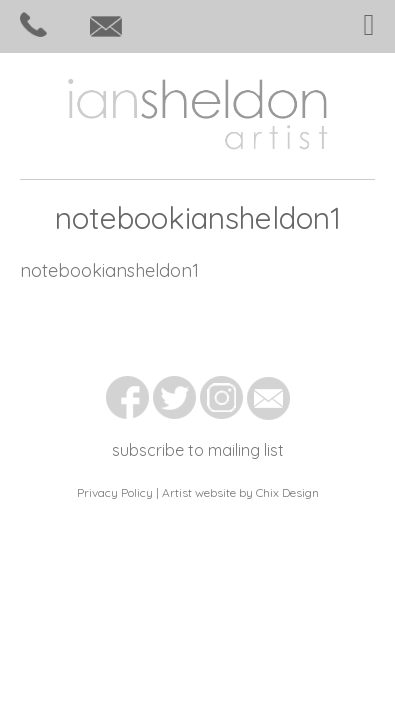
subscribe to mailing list (198, 450)
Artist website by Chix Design (240, 492)
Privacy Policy (115, 492)
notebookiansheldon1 (109, 270)
